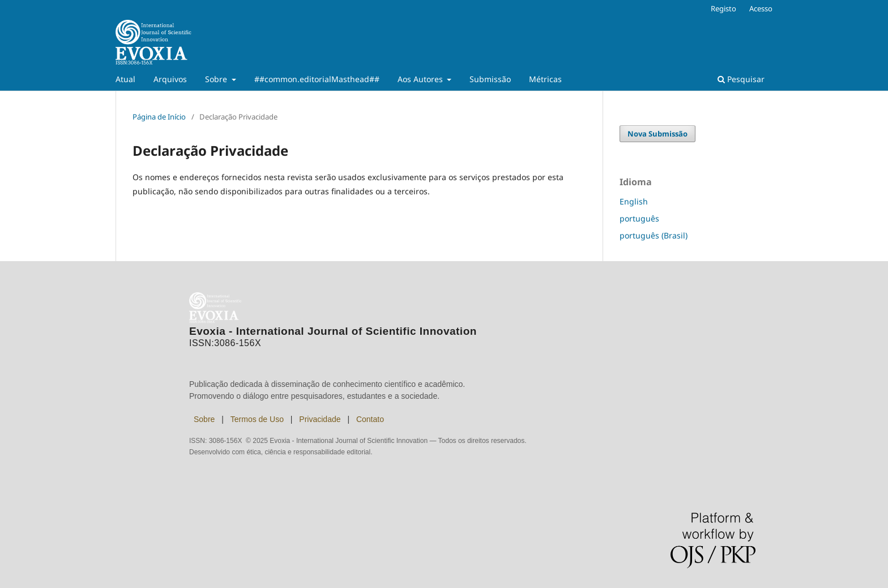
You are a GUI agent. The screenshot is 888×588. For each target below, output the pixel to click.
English (634, 201)
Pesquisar (741, 79)
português (639, 218)
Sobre (217, 79)
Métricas (545, 79)
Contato (370, 419)
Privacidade (320, 419)
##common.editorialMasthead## (317, 79)
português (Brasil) (654, 235)
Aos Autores (421, 79)
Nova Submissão (658, 134)
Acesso (761, 8)
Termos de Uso (257, 419)
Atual (125, 79)
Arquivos (170, 79)
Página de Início (159, 117)
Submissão (490, 79)
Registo (723, 8)
